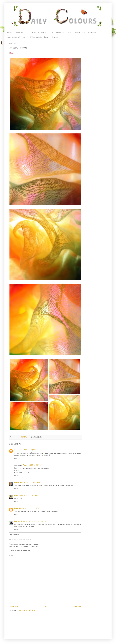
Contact (55, 37)
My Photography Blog (38, 37)
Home (10, 32)
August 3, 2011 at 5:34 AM (26, 450)
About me (19, 32)
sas (18, 437)
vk (15, 450)
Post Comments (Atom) (27, 610)
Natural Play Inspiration (86, 32)
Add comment (14, 535)
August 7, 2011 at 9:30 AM (28, 495)
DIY (70, 32)
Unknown (18, 508)
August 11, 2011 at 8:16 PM (31, 508)
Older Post (77, 607)
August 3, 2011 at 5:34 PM (32, 465)
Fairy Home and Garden (37, 32)
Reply (16, 458)
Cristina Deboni (20, 521)
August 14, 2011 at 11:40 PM (36, 521)
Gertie (17, 482)
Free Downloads (57, 32)
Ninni (16, 495)
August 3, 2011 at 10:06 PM (30, 482)
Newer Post (14, 607)
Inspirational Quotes (16, 37)
